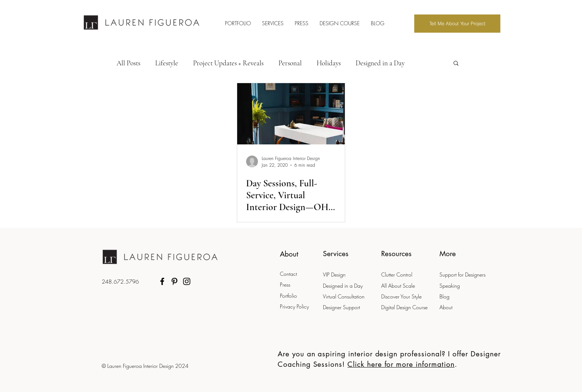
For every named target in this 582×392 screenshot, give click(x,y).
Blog (444, 296)
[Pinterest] (174, 281)
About (446, 307)
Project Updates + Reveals (228, 63)
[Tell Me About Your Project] (457, 24)
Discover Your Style (401, 296)
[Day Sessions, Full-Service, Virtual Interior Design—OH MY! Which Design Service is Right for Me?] (291, 114)
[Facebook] (162, 281)
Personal (290, 63)
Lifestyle (167, 63)
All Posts (128, 63)
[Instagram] (187, 281)
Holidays (329, 63)
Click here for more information (401, 364)
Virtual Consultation (344, 296)
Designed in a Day (380, 63)
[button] (456, 64)
